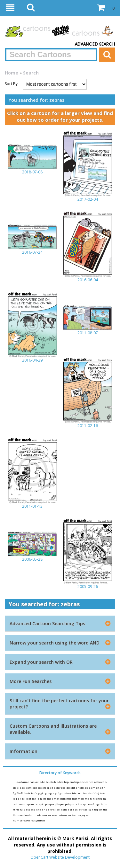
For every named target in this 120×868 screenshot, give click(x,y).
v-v (50, 815)
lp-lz (40, 798)
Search (31, 73)
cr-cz (50, 788)
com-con (32, 788)
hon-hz (88, 793)
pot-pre (70, 804)
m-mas (48, 798)
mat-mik (60, 798)
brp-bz (79, 782)
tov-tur (29, 815)
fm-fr (27, 793)
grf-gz (59, 793)
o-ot (15, 804)
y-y (84, 815)
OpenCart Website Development (60, 857)
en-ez (100, 788)
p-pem (30, 804)
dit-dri (76, 788)
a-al (20, 782)
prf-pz (79, 804)
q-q (86, 804)
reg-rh (99, 804)
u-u (45, 815)
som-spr (67, 809)
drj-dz (85, 788)
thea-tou (19, 815)
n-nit (94, 798)
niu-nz (102, 798)
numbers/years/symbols (29, 820)
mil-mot (72, 798)
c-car (87, 782)
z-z (88, 815)
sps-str (78, 809)
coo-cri (42, 788)
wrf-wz (73, 815)
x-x (80, 815)
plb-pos (60, 804)
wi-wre (64, 815)
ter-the (103, 809)
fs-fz (34, 793)
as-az (35, 782)
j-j (18, 798)
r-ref (91, 804)
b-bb (43, 782)
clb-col (22, 788)
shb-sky (48, 809)
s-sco (27, 809)
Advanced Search (95, 44)
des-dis (66, 788)
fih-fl (20, 793)
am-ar (27, 782)
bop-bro (69, 782)
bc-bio (50, 782)
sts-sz (88, 809)
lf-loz (33, 798)
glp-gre (50, 793)
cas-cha (96, 782)
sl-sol (57, 809)
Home (12, 73)
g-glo (41, 793)
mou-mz (84, 798)
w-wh (56, 815)
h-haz (68, 793)
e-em (92, 788)
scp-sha (36, 809)
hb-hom (78, 793)
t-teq (95, 809)
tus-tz (38, 815)
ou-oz (22, 804)
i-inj (97, 793)
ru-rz (20, 809)
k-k (22, 798)
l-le (27, 798)
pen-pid (40, 804)
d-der (57, 788)
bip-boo (59, 782)
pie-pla (50, 804)
